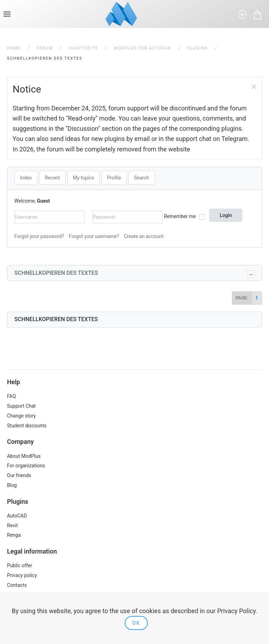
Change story (21, 416)
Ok (136, 623)
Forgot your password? (39, 236)
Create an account (143, 236)
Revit (12, 526)
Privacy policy (22, 575)
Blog (12, 485)
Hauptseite (83, 48)
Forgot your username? (94, 236)
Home (14, 48)
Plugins (197, 48)
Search (142, 178)
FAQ (11, 396)
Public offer (20, 565)
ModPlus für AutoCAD (143, 48)
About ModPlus (24, 456)
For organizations (26, 466)
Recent (52, 178)
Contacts (17, 585)
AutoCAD (17, 516)
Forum (45, 48)
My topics (84, 178)
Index (26, 178)
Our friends (19, 475)
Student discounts (27, 426)
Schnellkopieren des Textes (56, 273)
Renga (14, 535)
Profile (114, 178)
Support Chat (21, 406)
